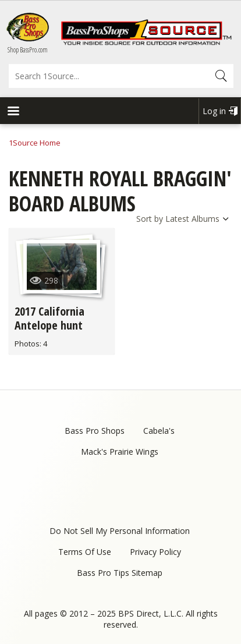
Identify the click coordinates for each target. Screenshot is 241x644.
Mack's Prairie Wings (120, 452)
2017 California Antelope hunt (49, 318)
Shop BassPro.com (28, 50)
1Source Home (35, 143)
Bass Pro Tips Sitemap (120, 573)
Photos (27, 344)
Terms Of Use (85, 552)
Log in (214, 111)
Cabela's (159, 431)
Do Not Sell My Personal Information (120, 531)
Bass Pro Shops (95, 431)
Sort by (150, 219)
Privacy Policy (155, 552)
